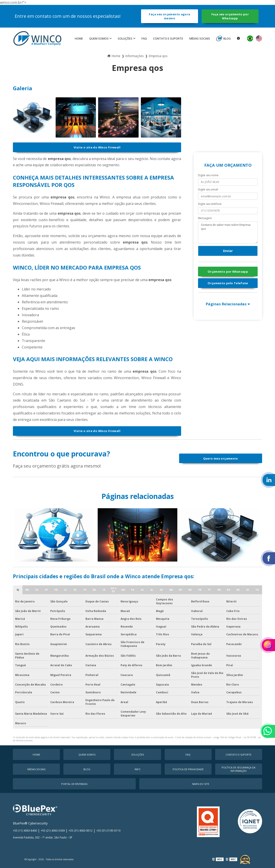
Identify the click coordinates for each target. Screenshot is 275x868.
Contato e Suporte (168, 38)
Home (79, 38)
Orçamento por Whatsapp (228, 272)
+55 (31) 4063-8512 (81, 831)
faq (144, 38)
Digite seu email (208, 189)
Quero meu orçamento (221, 458)
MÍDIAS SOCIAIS (200, 38)
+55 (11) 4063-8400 (25, 831)
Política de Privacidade (188, 769)
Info (137, 769)
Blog (227, 38)
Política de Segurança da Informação (239, 769)
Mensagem (205, 218)
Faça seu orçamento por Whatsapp (230, 16)
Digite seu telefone (210, 204)
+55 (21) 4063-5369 (53, 831)
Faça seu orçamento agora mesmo (169, 16)
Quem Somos (99, 38)
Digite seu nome (208, 175)
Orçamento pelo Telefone (228, 283)
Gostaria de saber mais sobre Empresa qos (228, 232)
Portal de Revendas (74, 784)
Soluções (125, 38)
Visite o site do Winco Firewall (97, 147)
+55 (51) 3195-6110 (108, 831)
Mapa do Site (201, 784)
